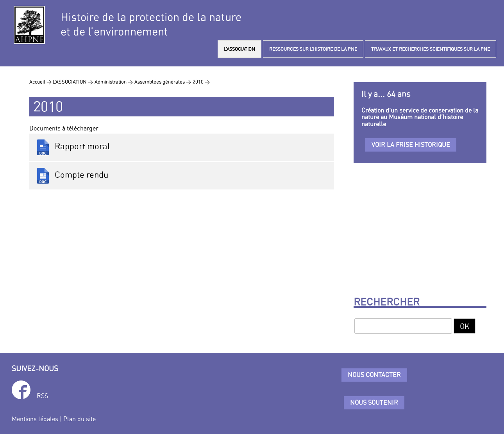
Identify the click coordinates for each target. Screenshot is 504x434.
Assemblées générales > (163, 82)
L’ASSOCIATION (239, 49)
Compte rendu (72, 176)
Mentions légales (35, 419)
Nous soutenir (374, 402)
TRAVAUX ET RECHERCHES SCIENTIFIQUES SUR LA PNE (431, 49)
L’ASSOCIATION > (73, 82)
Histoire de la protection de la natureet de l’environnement (151, 24)
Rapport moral (73, 147)
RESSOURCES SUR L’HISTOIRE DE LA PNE (313, 49)
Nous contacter (374, 375)
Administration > (114, 82)
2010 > (201, 82)
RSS (42, 396)
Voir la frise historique (411, 145)
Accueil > (41, 82)
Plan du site (80, 419)
